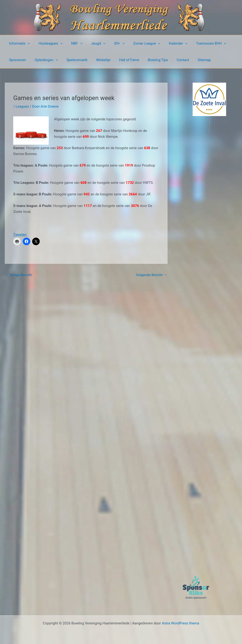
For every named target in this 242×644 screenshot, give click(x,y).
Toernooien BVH (199, 43)
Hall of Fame (122, 60)
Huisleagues (48, 43)
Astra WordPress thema (181, 623)
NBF (73, 43)
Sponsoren (17, 60)
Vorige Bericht (18, 275)
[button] (27, 43)
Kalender (168, 43)
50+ (112, 43)
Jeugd (93, 43)
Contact (173, 60)
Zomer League (138, 43)
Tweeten (20, 235)
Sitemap (192, 60)
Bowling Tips (149, 60)
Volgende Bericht (151, 275)
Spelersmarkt (73, 60)
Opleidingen (44, 60)
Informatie (19, 43)
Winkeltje (98, 60)
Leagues (22, 106)
